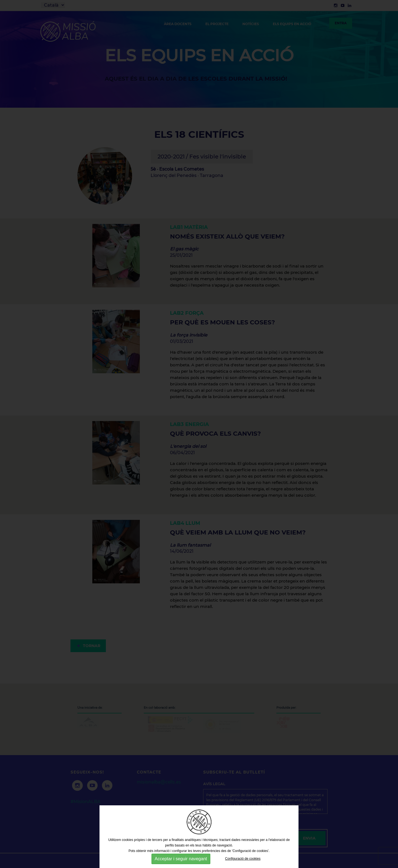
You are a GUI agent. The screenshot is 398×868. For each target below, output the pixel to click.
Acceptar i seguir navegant (181, 859)
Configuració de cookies (243, 859)
